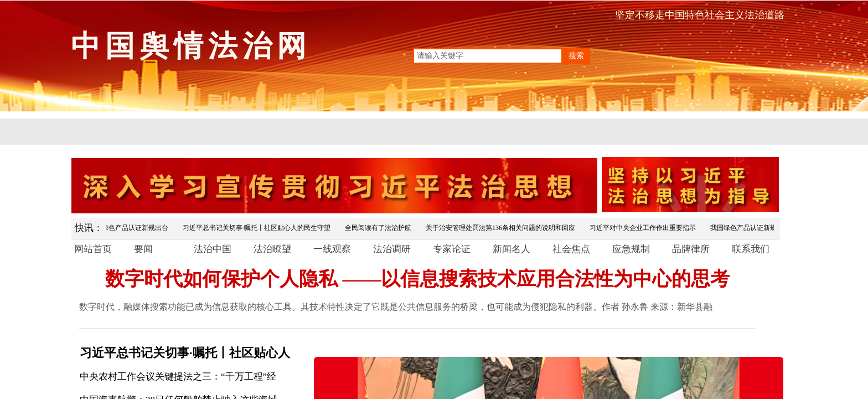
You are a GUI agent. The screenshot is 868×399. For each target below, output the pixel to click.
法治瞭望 (272, 249)
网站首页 (93, 249)
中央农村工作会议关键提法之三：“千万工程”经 (178, 377)
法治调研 (392, 249)
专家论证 (452, 249)
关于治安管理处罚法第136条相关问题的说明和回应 (502, 228)
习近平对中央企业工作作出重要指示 (644, 228)
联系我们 (751, 249)
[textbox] (488, 56)
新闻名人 (512, 249)
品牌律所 (691, 249)
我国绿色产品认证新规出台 (130, 228)
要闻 (143, 249)
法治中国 (213, 249)
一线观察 (332, 249)
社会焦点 (571, 249)
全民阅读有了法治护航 (380, 228)
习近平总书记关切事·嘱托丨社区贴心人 (185, 353)
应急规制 (631, 249)
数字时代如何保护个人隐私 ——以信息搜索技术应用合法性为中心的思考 (418, 279)
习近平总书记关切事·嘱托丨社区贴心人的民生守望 (258, 228)
